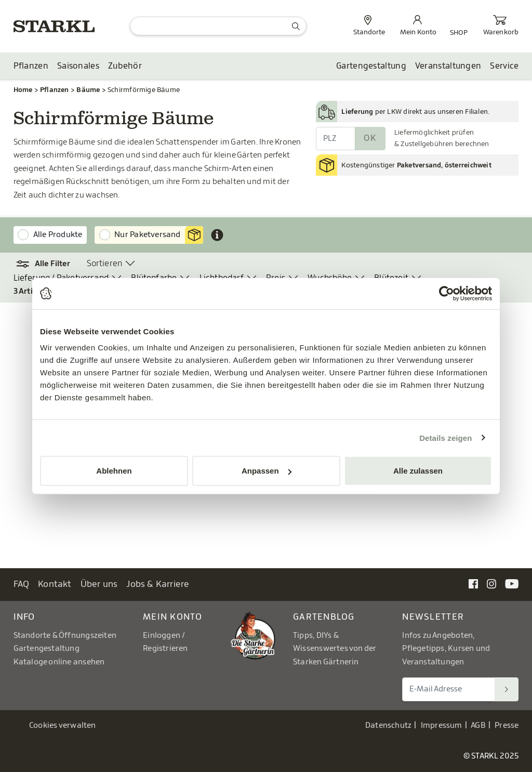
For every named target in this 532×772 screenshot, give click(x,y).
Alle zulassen (418, 471)
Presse (507, 725)
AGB (478, 725)
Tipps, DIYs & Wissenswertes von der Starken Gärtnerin (335, 649)
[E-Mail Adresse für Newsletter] (449, 689)
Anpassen (267, 471)
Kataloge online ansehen (59, 662)
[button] (44, 264)
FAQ (22, 584)
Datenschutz (388, 725)
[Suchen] (507, 689)
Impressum (442, 725)
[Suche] (218, 26)
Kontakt (55, 584)
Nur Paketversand (159, 235)
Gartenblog (324, 617)
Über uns (99, 584)
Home (23, 90)
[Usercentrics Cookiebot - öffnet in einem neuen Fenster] (447, 293)
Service (504, 66)
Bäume (88, 90)
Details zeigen (445, 437)
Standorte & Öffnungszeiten (65, 636)
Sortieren (105, 264)
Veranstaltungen (448, 66)
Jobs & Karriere (158, 584)
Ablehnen (114, 471)
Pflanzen (31, 66)
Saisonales (78, 66)
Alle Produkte (58, 235)
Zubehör (125, 66)
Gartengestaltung (371, 66)
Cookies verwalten (63, 725)
